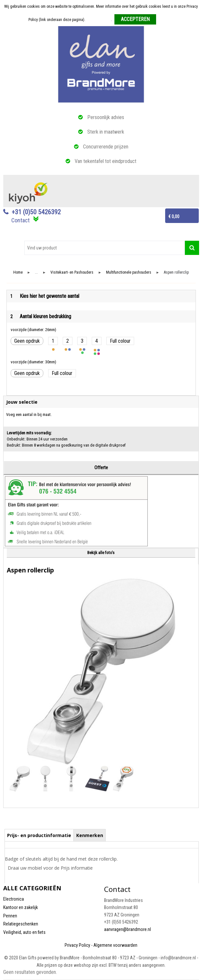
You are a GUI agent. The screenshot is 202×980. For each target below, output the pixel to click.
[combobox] (105, 248)
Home (18, 273)
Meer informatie (99, 20)
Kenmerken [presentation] (90, 835)
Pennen (10, 916)
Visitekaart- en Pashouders (72, 273)
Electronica (14, 899)
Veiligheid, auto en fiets (24, 932)
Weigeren (166, 20)
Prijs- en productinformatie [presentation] (39, 835)
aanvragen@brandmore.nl (128, 929)
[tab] (39, 835)
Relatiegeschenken (21, 924)
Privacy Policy (77, 945)
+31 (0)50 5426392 (36, 212)
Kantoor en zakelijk (21, 907)
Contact (21, 220)
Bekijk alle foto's (101, 553)
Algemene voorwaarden (115, 945)
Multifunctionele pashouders (129, 273)
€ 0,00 (174, 217)
